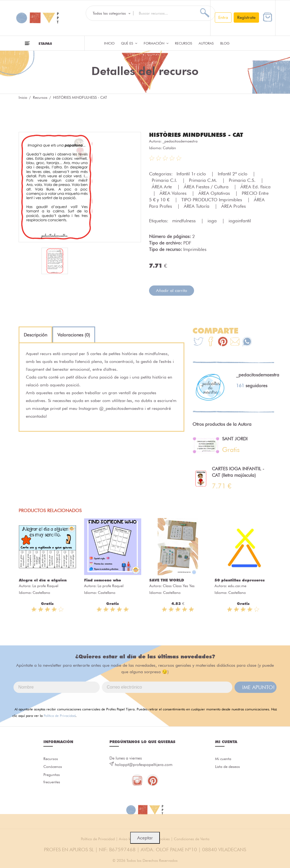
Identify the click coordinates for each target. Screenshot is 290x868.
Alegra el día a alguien (43, 580)
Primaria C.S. (243, 180)
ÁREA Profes (234, 206)
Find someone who (103, 580)
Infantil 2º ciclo (233, 173)
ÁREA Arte (163, 186)
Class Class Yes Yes (179, 586)
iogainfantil (240, 220)
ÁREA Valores (174, 193)
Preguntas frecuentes (52, 780)
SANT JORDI (235, 438)
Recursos (184, 43)
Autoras (206, 43)
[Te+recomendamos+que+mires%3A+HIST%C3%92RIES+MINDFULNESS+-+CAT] (211, 342)
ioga (213, 220)
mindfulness (185, 220)
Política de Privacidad (60, 715)
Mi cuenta (224, 759)
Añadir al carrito (172, 290)
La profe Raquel (45, 586)
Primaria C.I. (165, 180)
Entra (223, 17)
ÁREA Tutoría (197, 206)
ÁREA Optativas (215, 193)
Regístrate (246, 17)
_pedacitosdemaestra (180, 141)
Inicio (109, 43)
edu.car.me (237, 586)
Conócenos (53, 767)
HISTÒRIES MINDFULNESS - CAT (198, 135)
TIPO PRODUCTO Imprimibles (212, 199)
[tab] (35, 335)
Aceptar (145, 838)
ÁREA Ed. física (256, 186)
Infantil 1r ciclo (192, 173)
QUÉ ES (129, 43)
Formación (156, 43)
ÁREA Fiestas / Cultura (207, 186)
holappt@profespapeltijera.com (144, 764)
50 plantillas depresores (240, 580)
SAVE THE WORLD (167, 580)
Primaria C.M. (204, 180)
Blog (225, 43)
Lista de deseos (229, 767)
